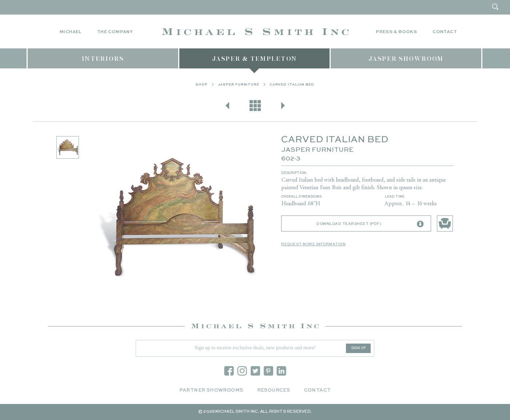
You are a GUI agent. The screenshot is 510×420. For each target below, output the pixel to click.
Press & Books (396, 32)
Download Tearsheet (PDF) (370, 224)
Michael (71, 32)
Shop (202, 85)
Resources (274, 390)
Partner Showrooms (211, 390)
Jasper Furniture (239, 85)
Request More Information (313, 244)
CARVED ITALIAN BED (292, 85)
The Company (115, 32)
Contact (445, 32)
